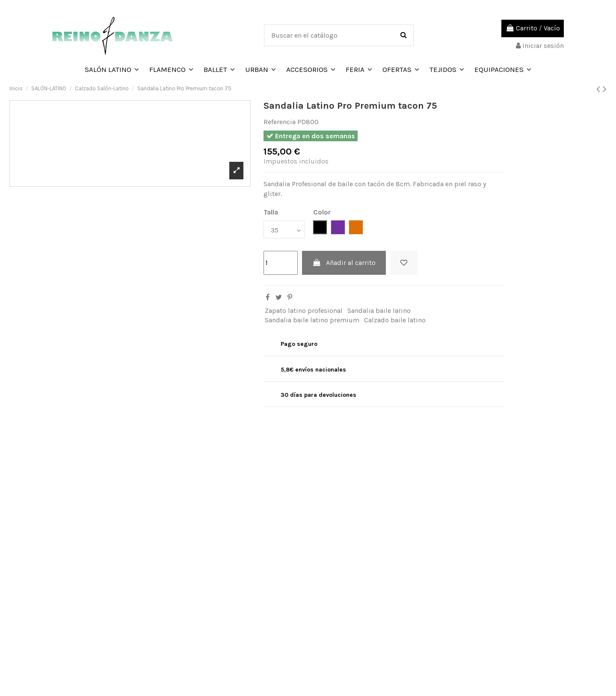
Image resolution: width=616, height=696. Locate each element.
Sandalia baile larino (379, 311)
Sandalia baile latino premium (312, 320)
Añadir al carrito (344, 263)
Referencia (280, 122)
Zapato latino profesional (304, 311)
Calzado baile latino (395, 320)
